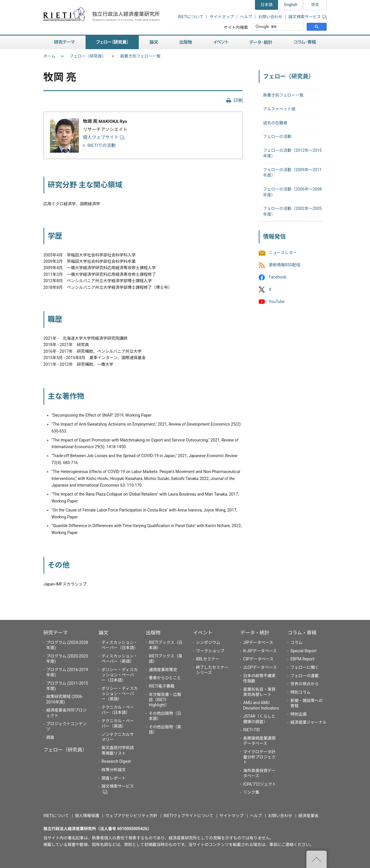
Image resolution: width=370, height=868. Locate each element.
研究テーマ (64, 42)
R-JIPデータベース (260, 651)
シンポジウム (208, 642)
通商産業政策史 (163, 670)
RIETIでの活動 (101, 145)
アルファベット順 (279, 109)
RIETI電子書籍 (162, 686)
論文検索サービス (308, 17)
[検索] (279, 27)
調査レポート (114, 778)
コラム (297, 642)
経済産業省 (308, 816)
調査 (50, 737)
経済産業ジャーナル (309, 722)
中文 (315, 5)
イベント (221, 42)
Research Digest (116, 761)
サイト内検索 (236, 27)
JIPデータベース (258, 642)
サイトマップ (222, 17)
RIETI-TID (251, 730)
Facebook (278, 277)
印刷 (238, 100)
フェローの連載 (305, 676)
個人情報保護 (87, 816)
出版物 (186, 42)
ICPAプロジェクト (260, 784)
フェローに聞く (305, 667)
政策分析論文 (114, 770)
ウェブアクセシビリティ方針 (131, 816)
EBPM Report (303, 659)
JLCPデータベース (260, 667)
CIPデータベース (258, 659)
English (291, 5)
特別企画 (299, 714)
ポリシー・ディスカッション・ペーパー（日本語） (120, 675)
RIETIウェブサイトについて (188, 816)
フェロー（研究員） (112, 42)
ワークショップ (210, 651)
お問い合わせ (270, 17)
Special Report (304, 651)
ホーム (49, 56)
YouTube (277, 302)
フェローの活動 (277, 136)
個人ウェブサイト (104, 137)
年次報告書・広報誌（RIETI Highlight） (165, 700)
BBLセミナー (208, 659)
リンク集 (251, 792)
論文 (154, 42)
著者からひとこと (165, 678)
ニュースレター (283, 253)
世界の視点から (305, 684)
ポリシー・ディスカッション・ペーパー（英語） (120, 694)
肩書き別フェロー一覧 (140, 56)
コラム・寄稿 (305, 42)
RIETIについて (191, 17)
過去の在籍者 (275, 123)
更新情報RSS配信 (285, 265)
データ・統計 (261, 42)
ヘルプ (246, 17)
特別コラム (301, 692)
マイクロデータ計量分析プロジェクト (259, 757)
